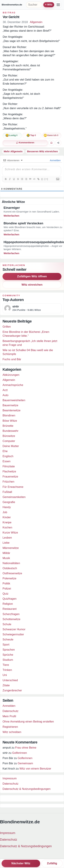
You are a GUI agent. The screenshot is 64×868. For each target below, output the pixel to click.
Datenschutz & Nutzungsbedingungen (27, 789)
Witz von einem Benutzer (35, 769)
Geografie (9, 502)
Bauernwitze (10, 405)
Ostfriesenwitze (12, 573)
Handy (7, 507)
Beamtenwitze (12, 410)
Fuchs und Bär (12, 359)
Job (5, 512)
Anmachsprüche (13, 385)
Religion (8, 604)
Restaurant (10, 609)
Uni (5, 675)
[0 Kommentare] (25, 143)
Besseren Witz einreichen (43, 151)
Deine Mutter (11, 446)
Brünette (8, 426)
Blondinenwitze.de (12, 5)
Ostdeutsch (10, 568)
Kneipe (7, 522)
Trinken (7, 670)
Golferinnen (20, 753)
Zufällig (52, 863)
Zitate (6, 685)
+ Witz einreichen (49, 5)
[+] (46, 179)
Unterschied (10, 680)
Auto (6, 395)
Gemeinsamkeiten (14, 497)
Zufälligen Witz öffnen (32, 276)
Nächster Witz (21, 863)
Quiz (6, 594)
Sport (6, 645)
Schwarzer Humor (14, 629)
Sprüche (8, 655)
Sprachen (9, 650)
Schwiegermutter (13, 634)
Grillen (7, 327)
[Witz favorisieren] (51, 143)
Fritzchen (8, 482)
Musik (6, 558)
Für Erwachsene (13, 487)
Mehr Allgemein (13, 151)
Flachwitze (9, 471)
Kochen (7, 527)
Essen (7, 461)
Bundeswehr (11, 431)
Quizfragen (10, 599)
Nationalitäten (11, 563)
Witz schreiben (12, 732)
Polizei (7, 589)
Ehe (5, 451)
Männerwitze (11, 548)
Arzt (5, 390)
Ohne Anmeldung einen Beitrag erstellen (28, 722)
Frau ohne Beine (26, 748)
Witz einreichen (32, 285)
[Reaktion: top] (32, 136)
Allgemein (36, 22)
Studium (8, 660)
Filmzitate (9, 466)
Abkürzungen (11, 375)
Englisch (8, 456)
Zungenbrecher (12, 690)
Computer (9, 441)
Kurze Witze (10, 533)
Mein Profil (9, 716)
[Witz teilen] (58, 143)
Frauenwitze (10, 477)
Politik (6, 583)
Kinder (7, 517)
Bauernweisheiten (14, 400)
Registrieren (10, 727)
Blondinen (9, 415)
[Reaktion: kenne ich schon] (52, 136)
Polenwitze (9, 578)
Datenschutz (11, 711)
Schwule (8, 639)
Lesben (7, 538)
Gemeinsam (25, 763)
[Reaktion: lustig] (12, 136)
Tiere (6, 665)
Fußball (7, 492)
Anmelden (55, 160)
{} (42, 179)
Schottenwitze (11, 619)
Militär (6, 553)
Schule (7, 624)
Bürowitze (9, 436)
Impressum (10, 778)
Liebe (6, 543)
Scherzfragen (11, 614)
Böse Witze (10, 421)
